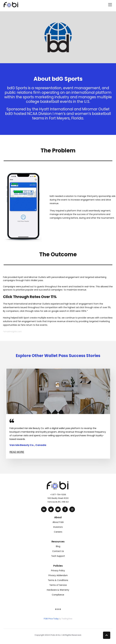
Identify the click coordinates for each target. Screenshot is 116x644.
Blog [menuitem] (58, 546)
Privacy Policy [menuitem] (58, 571)
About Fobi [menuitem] (58, 522)
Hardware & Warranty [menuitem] (58, 590)
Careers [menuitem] (58, 532)
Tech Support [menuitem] (58, 556)
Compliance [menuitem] (58, 595)
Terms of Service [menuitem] (58, 585)
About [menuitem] (58, 517)
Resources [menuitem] (58, 542)
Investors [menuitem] (58, 527)
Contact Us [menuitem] (58, 551)
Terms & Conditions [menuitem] (58, 580)
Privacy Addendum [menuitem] (58, 575)
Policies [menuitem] (58, 566)
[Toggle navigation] (110, 5)
